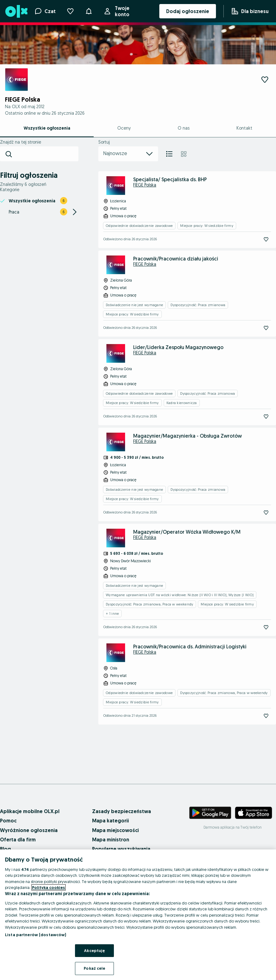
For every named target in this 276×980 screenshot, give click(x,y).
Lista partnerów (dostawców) (36, 935)
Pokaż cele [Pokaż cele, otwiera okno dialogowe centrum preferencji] (94, 968)
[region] (138, 915)
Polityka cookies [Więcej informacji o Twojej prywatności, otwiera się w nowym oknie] (49, 887)
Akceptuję (94, 950)
